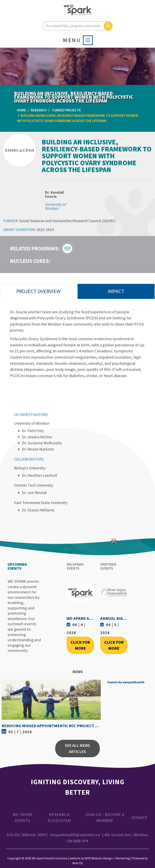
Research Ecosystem (59, 818)
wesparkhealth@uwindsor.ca (75, 835)
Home (21, 110)
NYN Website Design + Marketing (107, 858)
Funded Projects (66, 110)
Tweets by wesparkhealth (126, 682)
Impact (116, 291)
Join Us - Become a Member (105, 818)
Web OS (78, 863)
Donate (139, 818)
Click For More (80, 645)
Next (97, 708)
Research (39, 110)
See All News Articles (77, 749)
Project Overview (38, 291)
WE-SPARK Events (23, 818)
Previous (6, 708)
